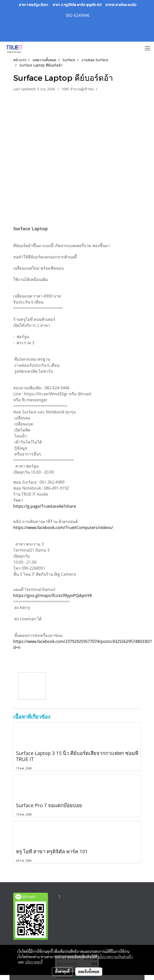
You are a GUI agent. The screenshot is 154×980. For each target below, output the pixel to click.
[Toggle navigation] (147, 49)
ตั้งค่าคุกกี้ (62, 971)
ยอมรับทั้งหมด (89, 971)
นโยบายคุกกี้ (34, 962)
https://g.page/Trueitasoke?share (45, 506)
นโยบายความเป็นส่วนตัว (115, 957)
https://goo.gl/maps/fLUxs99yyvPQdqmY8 (52, 595)
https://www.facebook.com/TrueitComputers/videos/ (63, 527)
